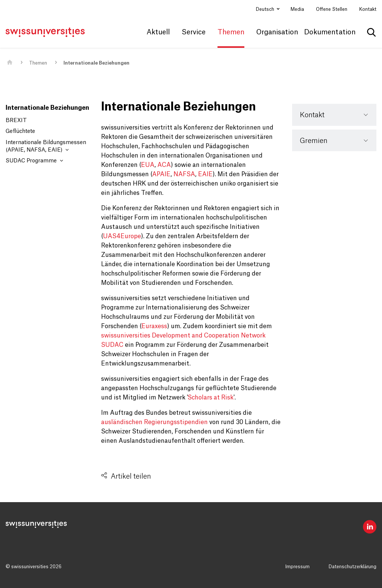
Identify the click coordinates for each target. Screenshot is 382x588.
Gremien (314, 141)
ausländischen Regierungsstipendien (154, 422)
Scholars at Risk (211, 398)
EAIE (205, 174)
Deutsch (266, 9)
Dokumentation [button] (330, 32)
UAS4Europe (122, 236)
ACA (164, 165)
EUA (148, 165)
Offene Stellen (332, 9)
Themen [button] (231, 32)
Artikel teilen (131, 476)
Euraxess (154, 326)
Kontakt (368, 9)
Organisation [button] (277, 32)
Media (297, 9)
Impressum (298, 567)
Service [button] (194, 32)
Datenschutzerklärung (353, 567)
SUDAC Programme (34, 161)
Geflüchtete (20, 131)
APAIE (161, 174)
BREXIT (16, 121)
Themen (38, 63)
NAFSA (184, 174)
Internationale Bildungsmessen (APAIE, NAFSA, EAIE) (46, 146)
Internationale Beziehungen (96, 63)
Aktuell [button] (158, 32)
